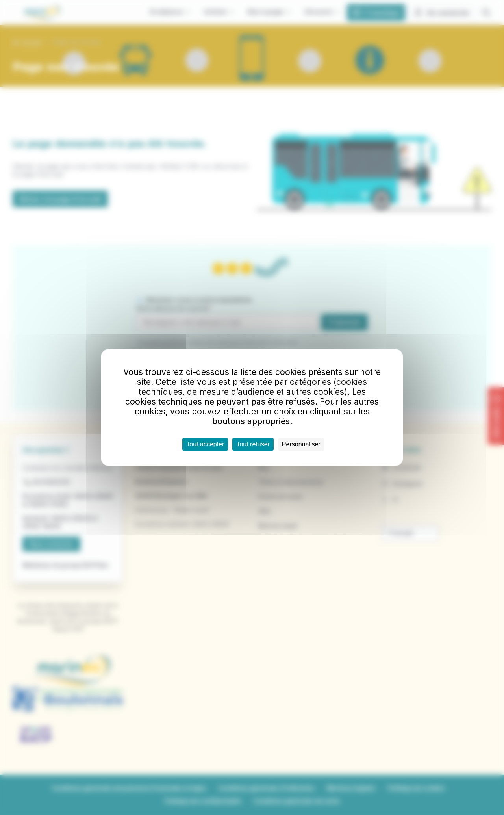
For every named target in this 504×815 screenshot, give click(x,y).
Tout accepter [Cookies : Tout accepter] (205, 444)
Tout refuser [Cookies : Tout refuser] (253, 444)
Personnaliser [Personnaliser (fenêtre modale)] (301, 444)
